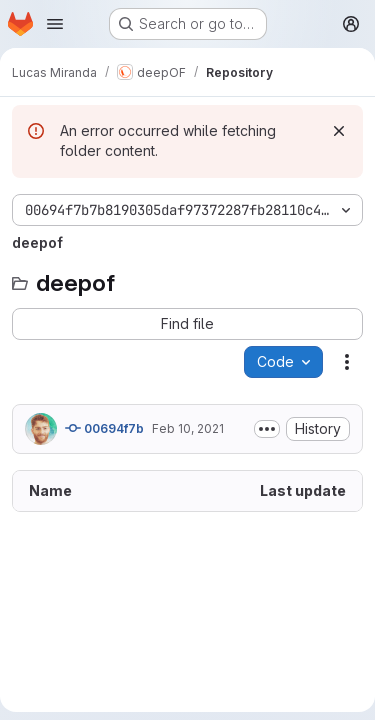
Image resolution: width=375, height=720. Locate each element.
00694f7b (104, 428)
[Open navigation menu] (55, 24)
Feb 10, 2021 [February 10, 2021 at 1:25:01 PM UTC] (188, 428)
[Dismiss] (339, 131)
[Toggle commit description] (267, 429)
